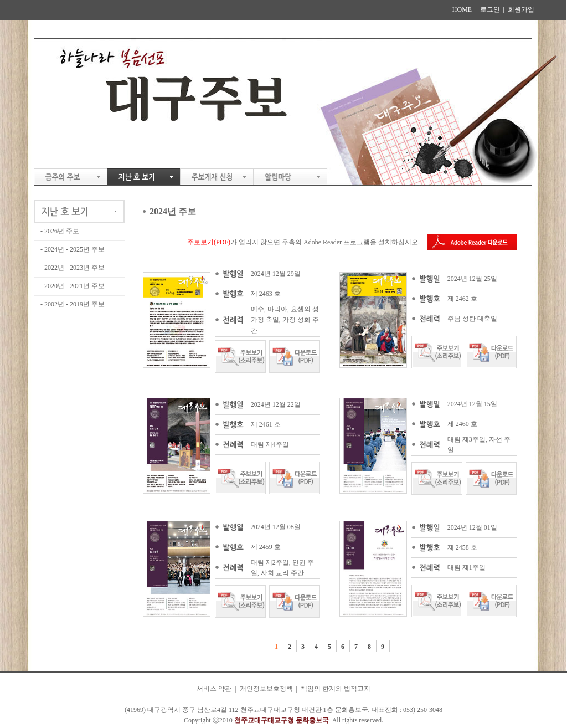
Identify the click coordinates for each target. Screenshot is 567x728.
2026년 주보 (62, 231)
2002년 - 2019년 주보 (74, 304)
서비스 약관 (214, 689)
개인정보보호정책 (266, 689)
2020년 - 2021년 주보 (74, 286)
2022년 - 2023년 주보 (74, 268)
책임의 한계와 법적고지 (336, 689)
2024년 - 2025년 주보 (74, 249)
